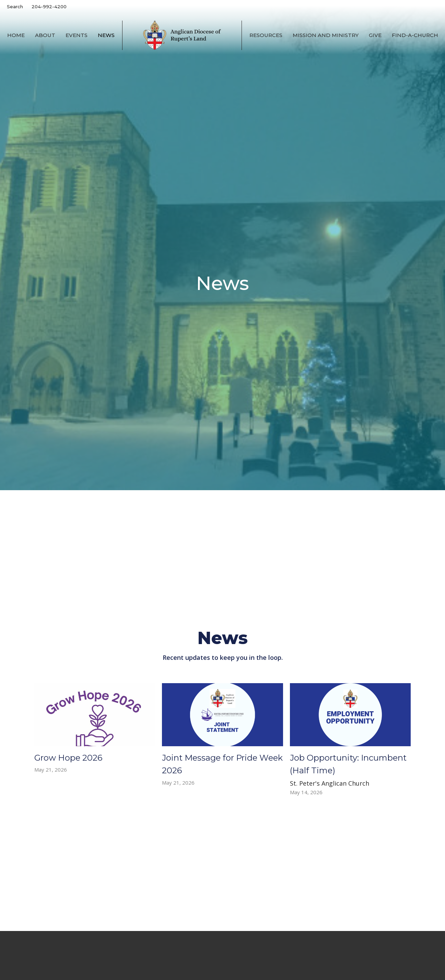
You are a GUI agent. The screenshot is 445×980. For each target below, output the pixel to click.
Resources (266, 35)
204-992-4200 (49, 7)
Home (16, 35)
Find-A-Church (415, 35)
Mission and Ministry (326, 35)
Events (77, 35)
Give (375, 35)
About (45, 35)
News (106, 35)
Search (15, 7)
